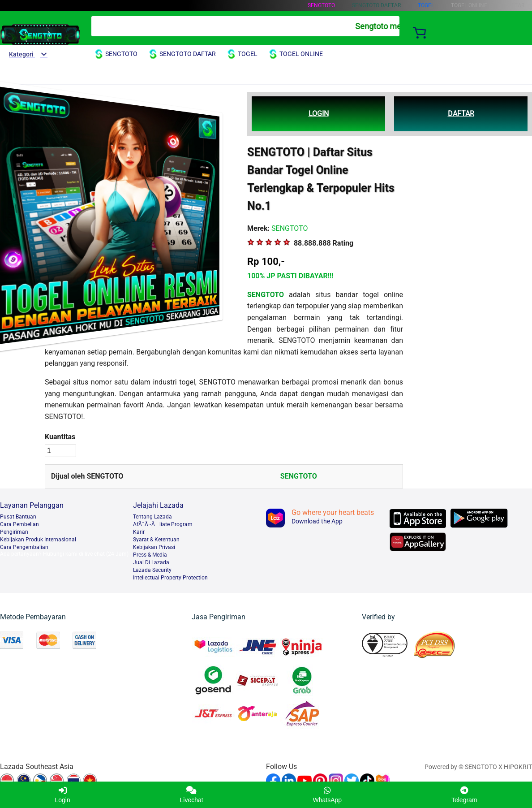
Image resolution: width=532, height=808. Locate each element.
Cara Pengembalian (24, 547)
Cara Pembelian (19, 524)
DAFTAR (461, 114)
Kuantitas (60, 437)
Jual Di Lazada (151, 562)
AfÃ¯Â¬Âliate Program (163, 524)
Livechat (192, 795)
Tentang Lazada (152, 517)
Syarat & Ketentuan (156, 540)
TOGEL (426, 5)
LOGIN (319, 114)
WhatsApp (328, 795)
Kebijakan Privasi (154, 547)
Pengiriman (14, 532)
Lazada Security (152, 570)
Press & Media (150, 555)
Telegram (464, 795)
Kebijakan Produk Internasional (38, 540)
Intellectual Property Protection (170, 578)
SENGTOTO (321, 5)
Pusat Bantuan (18, 517)
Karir (139, 532)
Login (62, 795)
